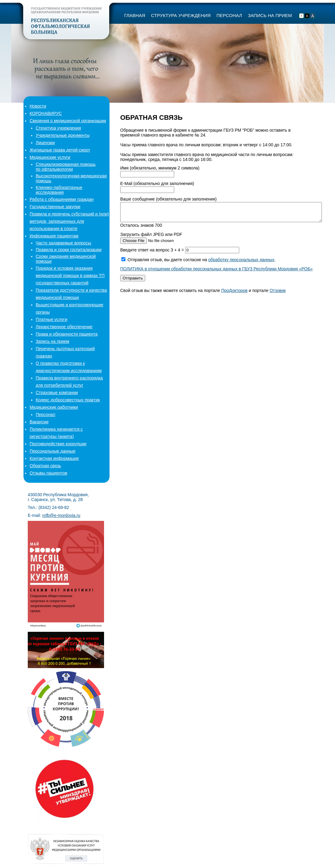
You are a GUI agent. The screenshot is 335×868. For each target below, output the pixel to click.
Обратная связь (45, 466)
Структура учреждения (58, 128)
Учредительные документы (63, 135)
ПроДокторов (234, 294)
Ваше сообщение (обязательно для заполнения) (168, 199)
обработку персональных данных (241, 263)
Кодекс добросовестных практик (68, 400)
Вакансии (39, 422)
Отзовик (278, 294)
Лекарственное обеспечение (64, 327)
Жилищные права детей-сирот (60, 150)
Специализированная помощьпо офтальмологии (66, 167)
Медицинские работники (54, 407)
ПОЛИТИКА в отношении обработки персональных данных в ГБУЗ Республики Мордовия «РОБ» (216, 272)
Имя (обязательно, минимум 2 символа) (160, 168)
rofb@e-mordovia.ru (61, 515)
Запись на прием (52, 341)
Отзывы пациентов (48, 473)
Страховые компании (57, 393)
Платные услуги (52, 319)
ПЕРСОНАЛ (229, 15)
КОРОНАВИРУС (46, 113)
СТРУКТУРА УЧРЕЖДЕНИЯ (181, 15)
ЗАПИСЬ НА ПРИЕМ (270, 15)
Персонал (45, 414)
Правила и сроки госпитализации (69, 250)
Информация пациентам (54, 236)
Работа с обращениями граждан (62, 199)
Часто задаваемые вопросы (63, 243)
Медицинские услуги (50, 157)
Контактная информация (54, 458)
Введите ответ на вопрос (153, 254)
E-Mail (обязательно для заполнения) (157, 183)
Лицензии (45, 143)
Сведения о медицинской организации (68, 121)
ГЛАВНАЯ (135, 15)
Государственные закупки (55, 207)
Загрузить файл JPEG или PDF (151, 238)
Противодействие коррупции (58, 444)
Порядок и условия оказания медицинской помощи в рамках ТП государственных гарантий (70, 276)
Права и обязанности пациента (67, 334)
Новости (38, 106)
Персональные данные (52, 451)
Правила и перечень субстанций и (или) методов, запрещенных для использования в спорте (69, 221)
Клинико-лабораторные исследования (59, 190)
